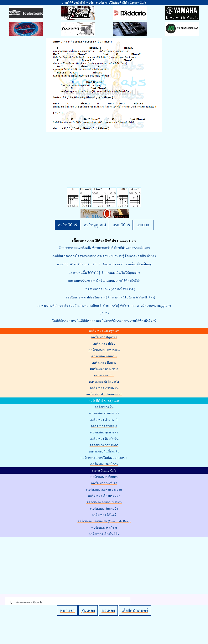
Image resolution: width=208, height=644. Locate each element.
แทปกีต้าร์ (121, 225)
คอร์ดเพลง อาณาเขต (104, 369)
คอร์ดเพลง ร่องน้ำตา (104, 464)
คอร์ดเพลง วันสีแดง (104, 483)
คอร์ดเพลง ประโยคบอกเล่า (104, 394)
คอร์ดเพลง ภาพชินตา (104, 445)
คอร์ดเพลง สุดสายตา (104, 432)
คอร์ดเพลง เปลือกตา (104, 477)
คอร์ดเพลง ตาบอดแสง (104, 413)
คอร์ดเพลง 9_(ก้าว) (104, 528)
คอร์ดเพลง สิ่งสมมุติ (104, 426)
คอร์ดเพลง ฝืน (104, 407)
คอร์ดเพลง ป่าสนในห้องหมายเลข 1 (104, 458)
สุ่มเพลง (88, 610)
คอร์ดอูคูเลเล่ (95, 225)
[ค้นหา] (67, 602)
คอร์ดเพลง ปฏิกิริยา (104, 337)
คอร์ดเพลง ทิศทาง (104, 363)
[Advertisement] (105, 565)
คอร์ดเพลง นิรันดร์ (104, 515)
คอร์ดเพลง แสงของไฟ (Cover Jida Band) (104, 521)
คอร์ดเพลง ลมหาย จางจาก (104, 489)
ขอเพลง (108, 610)
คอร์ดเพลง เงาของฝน (104, 388)
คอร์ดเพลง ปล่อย (104, 344)
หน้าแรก (67, 610)
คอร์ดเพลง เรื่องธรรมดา (104, 496)
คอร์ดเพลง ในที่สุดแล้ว (104, 451)
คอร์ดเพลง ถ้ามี (104, 375)
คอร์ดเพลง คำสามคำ (104, 420)
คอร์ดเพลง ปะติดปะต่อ (104, 382)
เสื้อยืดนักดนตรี (135, 610)
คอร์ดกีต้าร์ (67, 225)
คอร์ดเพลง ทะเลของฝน (104, 350)
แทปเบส (144, 225)
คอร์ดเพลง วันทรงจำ (104, 509)
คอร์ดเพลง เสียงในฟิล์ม (104, 534)
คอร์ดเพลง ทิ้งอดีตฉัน (104, 439)
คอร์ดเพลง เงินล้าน (104, 356)
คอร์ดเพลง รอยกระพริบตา (104, 502)
